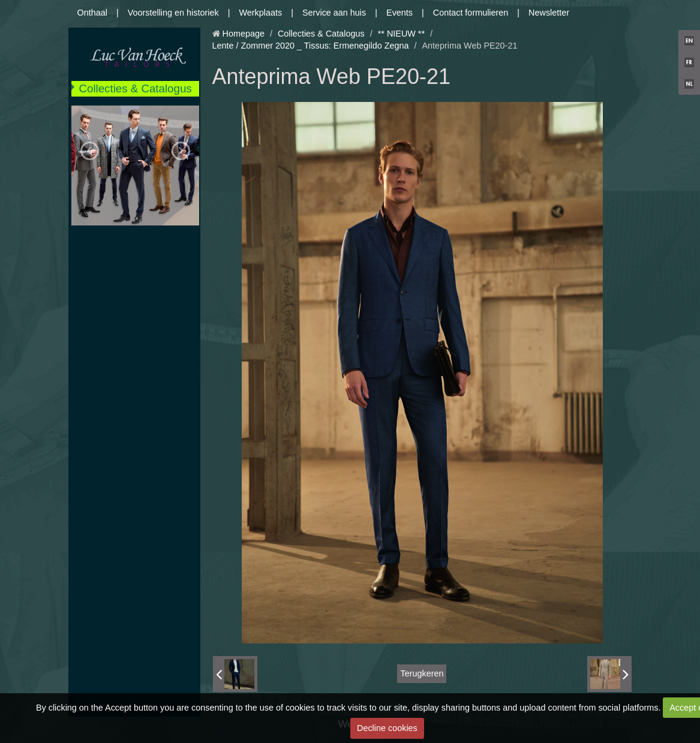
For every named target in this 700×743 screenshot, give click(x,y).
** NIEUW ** (401, 34)
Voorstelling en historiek (173, 13)
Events (399, 13)
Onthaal (92, 13)
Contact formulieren (471, 13)
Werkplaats (260, 13)
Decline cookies (387, 728)
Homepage (244, 34)
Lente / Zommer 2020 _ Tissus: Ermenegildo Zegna (311, 46)
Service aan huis (334, 13)
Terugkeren (422, 673)
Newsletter (549, 13)
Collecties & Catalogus (136, 88)
